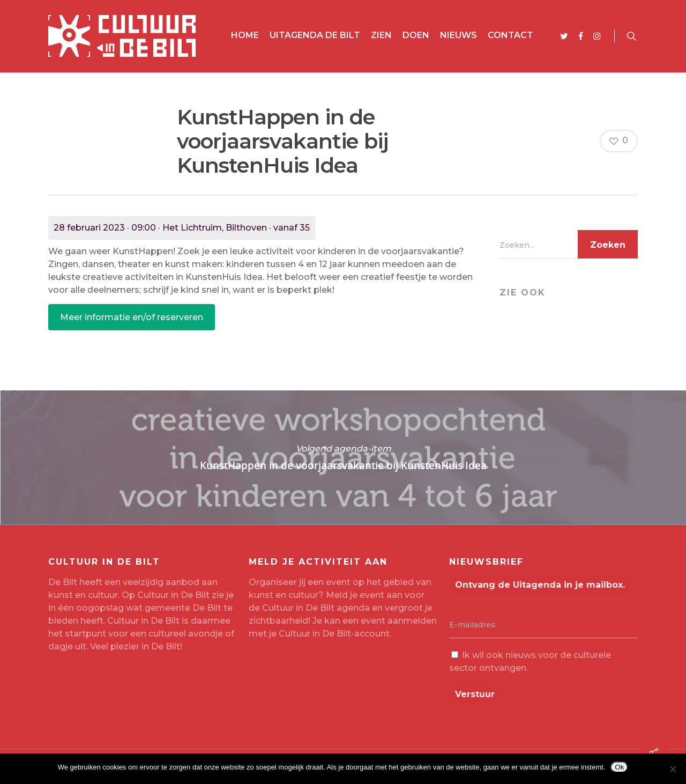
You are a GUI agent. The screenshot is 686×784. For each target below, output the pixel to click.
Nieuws (458, 35)
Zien (381, 35)
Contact (510, 35)
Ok (619, 767)
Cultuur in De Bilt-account (334, 634)
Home (245, 35)
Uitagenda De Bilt (315, 35)
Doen (416, 35)
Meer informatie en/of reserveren (132, 317)
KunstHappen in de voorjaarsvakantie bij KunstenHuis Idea (343, 457)
